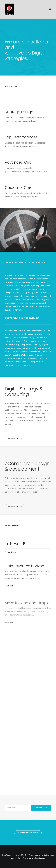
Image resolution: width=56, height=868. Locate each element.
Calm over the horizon (24, 577)
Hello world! (15, 548)
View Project (15, 439)
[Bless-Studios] (28, 9)
